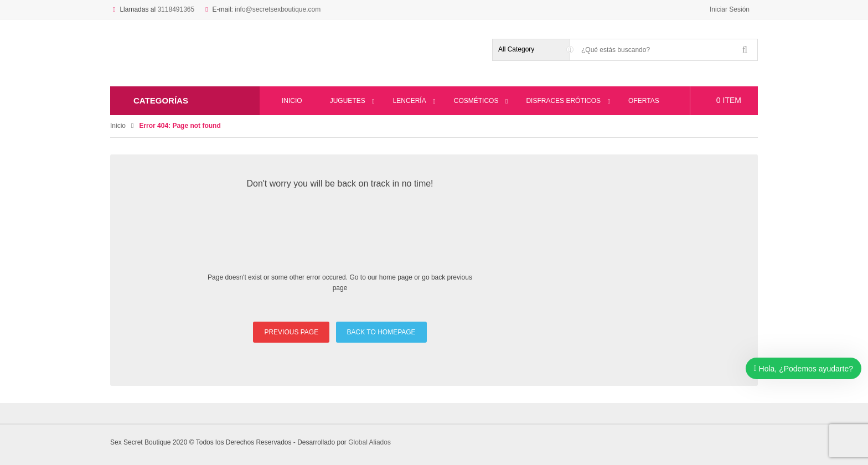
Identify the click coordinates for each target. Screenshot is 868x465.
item (729, 100)
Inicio (118, 126)
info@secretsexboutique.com (278, 9)
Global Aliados (370, 442)
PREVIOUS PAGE (291, 332)
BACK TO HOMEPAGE (381, 332)
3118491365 (176, 9)
